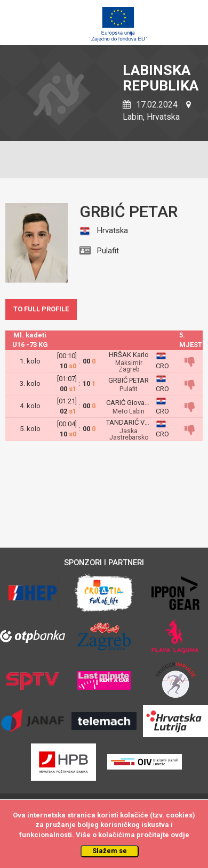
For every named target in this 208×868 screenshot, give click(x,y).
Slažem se (110, 851)
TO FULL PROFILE (41, 309)
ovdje (180, 835)
